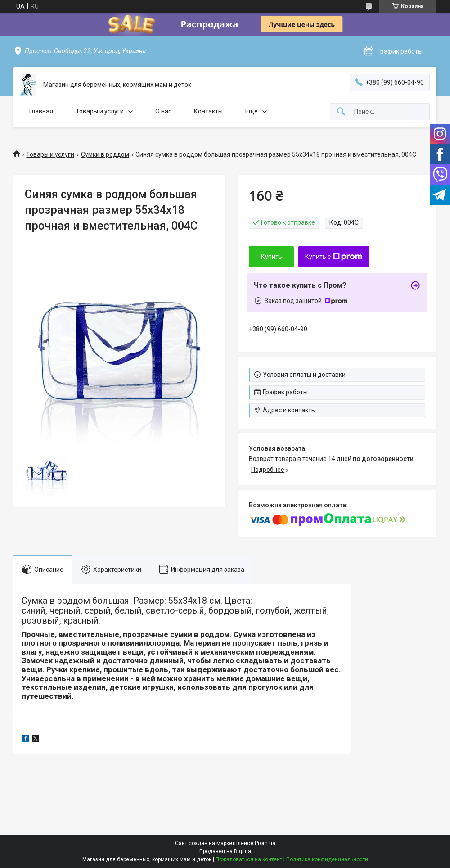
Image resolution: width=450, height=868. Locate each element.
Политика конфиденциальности (327, 859)
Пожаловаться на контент (249, 859)
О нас (163, 111)
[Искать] (341, 112)
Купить (272, 257)
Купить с (334, 257)
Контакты (208, 111)
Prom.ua (265, 843)
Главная (41, 111)
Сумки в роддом (105, 154)
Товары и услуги (100, 111)
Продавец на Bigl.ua (225, 851)
